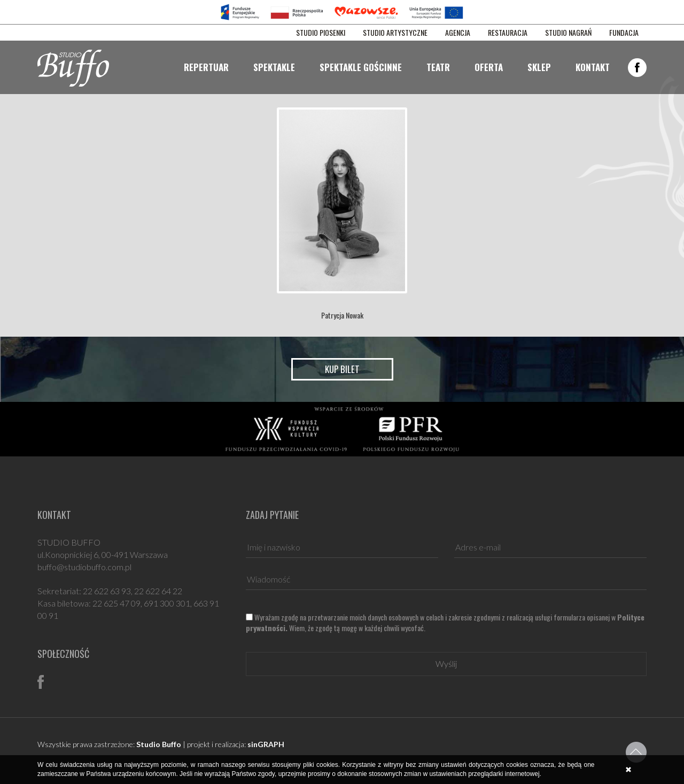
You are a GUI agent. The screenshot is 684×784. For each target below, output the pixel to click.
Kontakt (593, 67)
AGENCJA (458, 33)
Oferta (489, 67)
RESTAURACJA (508, 33)
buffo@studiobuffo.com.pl (84, 567)
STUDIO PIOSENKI (321, 33)
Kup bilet (342, 369)
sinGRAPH (266, 744)
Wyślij (446, 663)
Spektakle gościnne (361, 67)
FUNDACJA (624, 33)
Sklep (539, 67)
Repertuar (206, 67)
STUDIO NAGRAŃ (568, 33)
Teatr (438, 67)
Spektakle (274, 67)
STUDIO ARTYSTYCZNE (395, 33)
